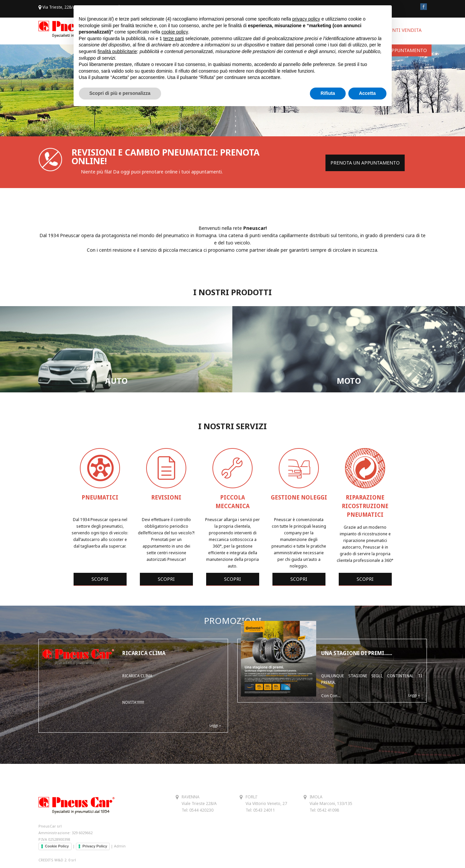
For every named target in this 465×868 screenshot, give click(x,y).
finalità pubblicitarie (117, 51)
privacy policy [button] (306, 19)
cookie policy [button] (175, 32)
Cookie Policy (57, 846)
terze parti (174, 38)
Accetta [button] (367, 93)
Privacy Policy (95, 846)
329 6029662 (82, 833)
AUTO (116, 381)
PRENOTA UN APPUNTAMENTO (365, 163)
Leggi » (215, 726)
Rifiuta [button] (328, 93)
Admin (120, 846)
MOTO (349, 381)
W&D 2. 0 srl (65, 860)
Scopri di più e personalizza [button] (120, 93)
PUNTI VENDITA (404, 30)
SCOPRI (100, 579)
